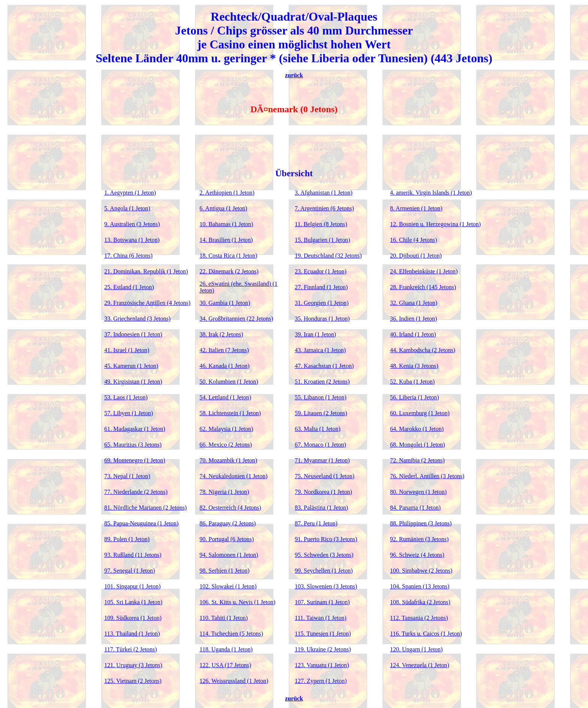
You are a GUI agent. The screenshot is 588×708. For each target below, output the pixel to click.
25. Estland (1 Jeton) (129, 287)
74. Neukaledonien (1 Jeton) (233, 476)
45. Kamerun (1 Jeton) (131, 366)
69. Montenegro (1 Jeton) (135, 460)
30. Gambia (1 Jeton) (225, 303)
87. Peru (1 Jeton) (316, 523)
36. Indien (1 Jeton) (413, 319)
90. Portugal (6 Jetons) (227, 539)
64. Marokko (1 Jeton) (417, 429)
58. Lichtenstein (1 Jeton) (230, 413)
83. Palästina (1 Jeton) (321, 508)
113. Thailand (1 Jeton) (132, 634)
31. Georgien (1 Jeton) (322, 303)
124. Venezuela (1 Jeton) (420, 665)
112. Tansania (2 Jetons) (419, 618)
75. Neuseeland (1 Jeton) (325, 476)
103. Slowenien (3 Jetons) (326, 586)
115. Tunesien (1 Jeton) (323, 634)
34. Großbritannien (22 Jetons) (236, 319)
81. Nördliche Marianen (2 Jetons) (145, 508)
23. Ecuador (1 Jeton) (321, 271)
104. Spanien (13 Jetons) (420, 586)
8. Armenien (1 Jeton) (416, 208)
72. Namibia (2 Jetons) (417, 460)
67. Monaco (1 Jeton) (320, 445)
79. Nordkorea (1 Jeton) (323, 492)
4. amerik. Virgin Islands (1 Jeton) (431, 193)
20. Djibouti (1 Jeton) (416, 256)
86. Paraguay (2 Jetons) (228, 523)
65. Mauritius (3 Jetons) (133, 445)
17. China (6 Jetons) (128, 256)
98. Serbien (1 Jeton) (224, 571)
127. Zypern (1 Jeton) (321, 681)
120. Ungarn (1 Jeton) (416, 649)
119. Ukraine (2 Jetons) (323, 649)
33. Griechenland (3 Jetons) (137, 319)
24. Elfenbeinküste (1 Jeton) (424, 271)
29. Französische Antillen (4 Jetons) (147, 303)
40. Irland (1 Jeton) (413, 334)
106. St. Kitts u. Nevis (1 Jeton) (237, 602)
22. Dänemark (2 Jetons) (229, 271)
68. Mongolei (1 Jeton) (418, 445)
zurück (294, 75)
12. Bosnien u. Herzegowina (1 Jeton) (435, 224)
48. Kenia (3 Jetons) (414, 366)
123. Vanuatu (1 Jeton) (322, 665)
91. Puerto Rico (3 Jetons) (326, 539)
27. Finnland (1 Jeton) (321, 287)
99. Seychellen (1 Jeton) (324, 571)
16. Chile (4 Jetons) (413, 240)
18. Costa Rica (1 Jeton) (228, 256)
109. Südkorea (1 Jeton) (133, 618)
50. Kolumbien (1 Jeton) (229, 382)
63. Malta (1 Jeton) (318, 429)
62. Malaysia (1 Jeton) (226, 429)
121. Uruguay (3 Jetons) (133, 665)
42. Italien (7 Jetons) (224, 350)
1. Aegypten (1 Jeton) (130, 193)
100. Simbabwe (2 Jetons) (421, 571)
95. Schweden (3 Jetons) (324, 555)
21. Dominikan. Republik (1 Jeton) (146, 271)
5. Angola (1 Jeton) (127, 208)
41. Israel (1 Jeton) (127, 350)
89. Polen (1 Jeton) (127, 539)
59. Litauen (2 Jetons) (321, 413)
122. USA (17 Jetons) (225, 665)
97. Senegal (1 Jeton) (130, 571)
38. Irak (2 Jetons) (221, 334)
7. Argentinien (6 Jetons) (324, 208)
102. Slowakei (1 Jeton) (228, 586)
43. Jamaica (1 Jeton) (320, 350)
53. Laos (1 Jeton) (126, 397)
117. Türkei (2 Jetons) (130, 649)
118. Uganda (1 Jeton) (226, 649)
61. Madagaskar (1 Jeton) (135, 429)
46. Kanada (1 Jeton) (224, 366)
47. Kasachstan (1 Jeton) (324, 366)
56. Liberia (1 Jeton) (415, 397)
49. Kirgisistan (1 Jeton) (133, 382)
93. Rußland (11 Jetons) (133, 555)
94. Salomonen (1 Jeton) (229, 555)
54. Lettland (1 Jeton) (225, 397)
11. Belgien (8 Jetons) (321, 224)
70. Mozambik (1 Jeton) (228, 460)
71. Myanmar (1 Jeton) (322, 460)
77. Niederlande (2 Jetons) (136, 492)
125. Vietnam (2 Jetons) (133, 681)
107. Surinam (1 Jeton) (322, 602)
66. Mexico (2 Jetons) (226, 445)
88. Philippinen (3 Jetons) (421, 523)
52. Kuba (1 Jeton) (412, 382)
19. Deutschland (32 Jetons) (328, 256)
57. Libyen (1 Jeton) (129, 413)
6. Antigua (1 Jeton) (223, 208)
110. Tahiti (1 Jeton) (224, 618)
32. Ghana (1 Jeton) (414, 303)
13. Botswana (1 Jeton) (132, 240)
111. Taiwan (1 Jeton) (321, 618)
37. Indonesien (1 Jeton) (133, 334)
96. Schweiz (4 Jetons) (417, 555)
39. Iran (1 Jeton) (315, 334)
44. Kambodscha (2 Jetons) (423, 350)
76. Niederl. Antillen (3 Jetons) (427, 476)
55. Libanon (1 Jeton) (321, 397)
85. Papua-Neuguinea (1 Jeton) (141, 523)
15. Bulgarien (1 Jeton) (322, 240)
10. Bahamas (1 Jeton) (226, 224)
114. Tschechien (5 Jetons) (231, 634)
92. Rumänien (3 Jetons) (419, 539)
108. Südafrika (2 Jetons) (420, 602)
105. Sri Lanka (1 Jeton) (133, 602)
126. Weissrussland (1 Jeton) (234, 681)
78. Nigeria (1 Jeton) (224, 492)
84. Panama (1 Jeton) (415, 508)
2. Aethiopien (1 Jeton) (227, 193)
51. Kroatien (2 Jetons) (322, 382)
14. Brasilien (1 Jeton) (226, 240)
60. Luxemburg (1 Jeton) (420, 413)
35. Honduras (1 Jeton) (322, 319)
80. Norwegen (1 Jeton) (418, 492)
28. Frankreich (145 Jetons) (423, 287)
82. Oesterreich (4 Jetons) (230, 508)
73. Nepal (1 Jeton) (127, 476)
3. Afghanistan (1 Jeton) (324, 193)
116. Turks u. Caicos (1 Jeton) (426, 634)
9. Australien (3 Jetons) (132, 224)
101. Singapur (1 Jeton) (132, 586)
